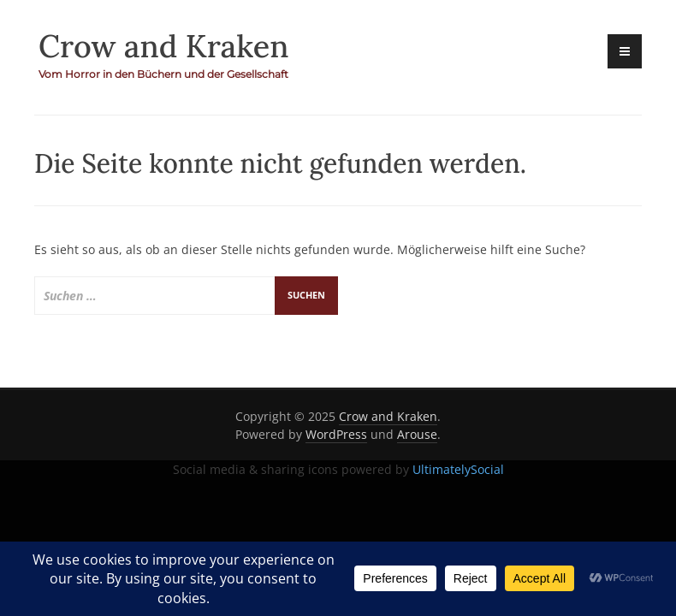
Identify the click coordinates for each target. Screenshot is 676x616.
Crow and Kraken (164, 46)
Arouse (417, 434)
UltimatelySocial (458, 469)
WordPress (336, 434)
